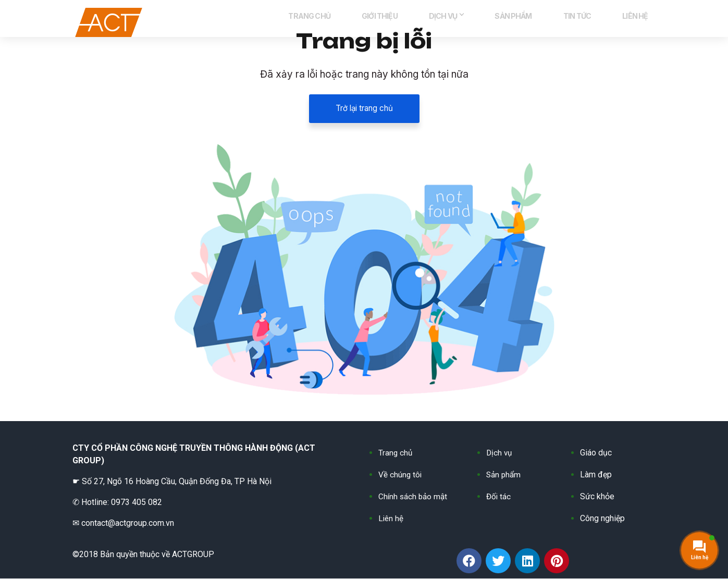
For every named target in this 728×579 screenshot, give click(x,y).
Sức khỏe (597, 497)
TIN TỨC (593, 21)
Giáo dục (596, 453)
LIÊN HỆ (640, 21)
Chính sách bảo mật (414, 497)
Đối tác (499, 497)
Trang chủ (396, 453)
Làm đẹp (596, 475)
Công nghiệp (602, 519)
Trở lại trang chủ (364, 109)
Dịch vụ (500, 453)
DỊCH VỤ (483, 21)
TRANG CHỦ (367, 21)
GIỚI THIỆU (427, 21)
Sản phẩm (504, 475)
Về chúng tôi (400, 475)
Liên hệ (391, 519)
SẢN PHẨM (540, 21)
